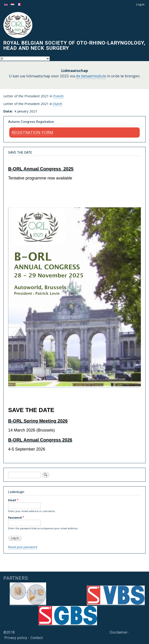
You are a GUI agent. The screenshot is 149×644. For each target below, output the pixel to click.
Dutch (58, 104)
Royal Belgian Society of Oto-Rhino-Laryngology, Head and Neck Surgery (74, 45)
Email (12, 500)
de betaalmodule (91, 76)
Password (15, 518)
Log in (140, 4)
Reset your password (23, 547)
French (58, 96)
